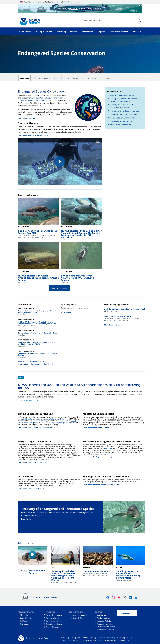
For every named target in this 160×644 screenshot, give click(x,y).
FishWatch (24, 621)
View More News (59, 288)
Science (57, 78)
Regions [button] (102, 32)
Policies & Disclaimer (106, 638)
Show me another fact (28, 401)
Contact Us (100, 612)
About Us (24, 615)
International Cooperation (120, 125)
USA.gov (130, 638)
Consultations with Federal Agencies (124, 111)
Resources (107, 78)
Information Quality (89, 638)
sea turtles (68, 394)
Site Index (24, 624)
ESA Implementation (41, 78)
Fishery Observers (53, 627)
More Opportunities (112, 325)
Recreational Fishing (54, 624)
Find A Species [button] (25, 32)
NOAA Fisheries (125, 640)
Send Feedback (127, 613)
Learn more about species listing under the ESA (37, 427)
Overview (25, 79)
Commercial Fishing (54, 621)
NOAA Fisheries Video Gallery (33, 572)
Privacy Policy (120, 638)
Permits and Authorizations (121, 121)
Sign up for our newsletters (44, 597)
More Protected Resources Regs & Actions (35, 364)
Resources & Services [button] (119, 32)
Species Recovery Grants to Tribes (123, 118)
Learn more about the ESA (28, 118)
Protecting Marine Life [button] (67, 32)
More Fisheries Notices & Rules (30, 361)
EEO (73, 638)
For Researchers (76, 612)
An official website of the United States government (50, 2)
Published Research (79, 615)
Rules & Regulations (54, 615)
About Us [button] (137, 32)
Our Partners (93, 78)
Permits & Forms (52, 618)
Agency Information (27, 612)
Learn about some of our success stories (34, 136)
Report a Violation (104, 621)
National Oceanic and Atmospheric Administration (99, 640)
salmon (80, 394)
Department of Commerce (70, 640)
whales (55, 394)
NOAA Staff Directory (106, 630)
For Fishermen (49, 612)
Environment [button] (87, 32)
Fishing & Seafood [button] (44, 32)
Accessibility (65, 638)
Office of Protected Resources (122, 95)
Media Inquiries (103, 618)
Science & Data (77, 618)
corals (61, 394)
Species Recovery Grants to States (123, 114)
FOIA (78, 638)
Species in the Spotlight (74, 78)
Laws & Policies (26, 618)
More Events (66, 313)
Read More (25, 519)
